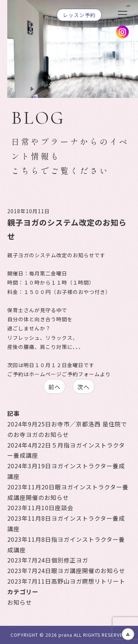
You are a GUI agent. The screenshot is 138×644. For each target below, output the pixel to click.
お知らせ (20, 602)
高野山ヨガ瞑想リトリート (66, 581)
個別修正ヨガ (48, 560)
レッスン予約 (79, 15)
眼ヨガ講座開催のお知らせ (66, 571)
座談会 (40, 508)
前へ (54, 387)
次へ (84, 387)
